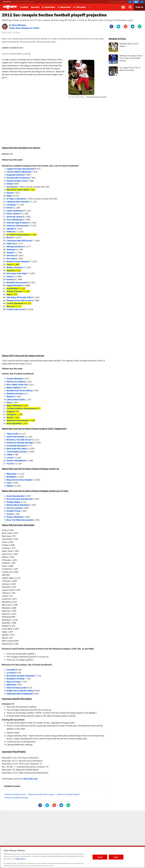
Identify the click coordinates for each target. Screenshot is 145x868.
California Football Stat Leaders (41, 794)
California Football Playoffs (68, 794)
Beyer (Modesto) (14, 405)
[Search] (130, 7)
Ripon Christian (14, 682)
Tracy (9, 264)
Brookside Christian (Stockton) (21, 676)
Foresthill (11, 670)
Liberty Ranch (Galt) (16, 399)
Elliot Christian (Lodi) (16, 688)
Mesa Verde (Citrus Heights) (19, 480)
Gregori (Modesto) (15, 517)
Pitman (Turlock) (14, 291)
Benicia (10, 237)
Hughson (11, 411)
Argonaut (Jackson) (15, 175)
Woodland (11, 477)
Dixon (9, 208)
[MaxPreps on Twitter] (136, 2)
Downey (10, 279)
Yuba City (11, 243)
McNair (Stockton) (15, 267)
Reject (116, 857)
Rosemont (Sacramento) (18, 420)
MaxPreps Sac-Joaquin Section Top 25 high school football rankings (131, 58)
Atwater (10, 252)
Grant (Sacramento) (16, 496)
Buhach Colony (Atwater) (18, 261)
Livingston (11, 414)
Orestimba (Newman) (16, 446)
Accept (100, 857)
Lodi (9, 483)
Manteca (11, 396)
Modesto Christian (15, 393)
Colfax (9, 454)
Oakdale (10, 229)
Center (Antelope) (15, 211)
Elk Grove (11, 255)
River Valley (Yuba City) (17, 384)
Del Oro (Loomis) (14, 508)
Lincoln (10, 458)
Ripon (9, 196)
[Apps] (123, 7)
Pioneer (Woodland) (16, 460)
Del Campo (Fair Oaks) (17, 273)
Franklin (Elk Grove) (16, 309)
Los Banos (11, 205)
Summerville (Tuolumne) (18, 178)
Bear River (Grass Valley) (18, 190)
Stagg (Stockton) (14, 285)
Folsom (10, 276)
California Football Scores (15, 794)
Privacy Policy (20, 859)
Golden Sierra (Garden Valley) (20, 691)
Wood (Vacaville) (14, 423)
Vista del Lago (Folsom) (17, 223)
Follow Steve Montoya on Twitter (24, 28)
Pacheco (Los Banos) (16, 382)
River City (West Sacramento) (20, 520)
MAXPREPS (7, 2)
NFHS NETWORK (27, 2)
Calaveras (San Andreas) (18, 202)
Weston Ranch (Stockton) (18, 505)
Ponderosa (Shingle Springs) (20, 443)
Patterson (11, 231)
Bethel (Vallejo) (14, 387)
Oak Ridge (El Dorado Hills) (19, 297)
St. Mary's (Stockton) (16, 199)
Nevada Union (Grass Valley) (19, 390)
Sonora (10, 514)
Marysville (11, 474)
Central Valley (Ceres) (16, 452)
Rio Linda (11, 258)
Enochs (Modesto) (15, 378)
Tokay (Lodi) (12, 434)
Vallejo (10, 486)
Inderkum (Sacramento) (18, 225)
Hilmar (10, 184)
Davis (9, 402)
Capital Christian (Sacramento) (21, 169)
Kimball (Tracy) (14, 511)
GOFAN (16, 2)
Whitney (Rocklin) (15, 246)
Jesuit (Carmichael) (15, 437)
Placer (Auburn (13, 214)
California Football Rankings (16, 798)
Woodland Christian (16, 679)
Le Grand (11, 673)
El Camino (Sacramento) (18, 235)
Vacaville (11, 270)
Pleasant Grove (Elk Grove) (19, 300)
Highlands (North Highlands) (20, 694)
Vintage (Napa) (13, 502)
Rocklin (10, 417)
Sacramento (12, 187)
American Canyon (15, 217)
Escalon (10, 193)
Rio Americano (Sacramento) (20, 499)
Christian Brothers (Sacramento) (21, 408)
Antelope (11, 249)
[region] (72, 857)
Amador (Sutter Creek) (17, 181)
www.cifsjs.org (30, 779)
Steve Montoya (19, 25)
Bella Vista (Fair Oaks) (17, 448)
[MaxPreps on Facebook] (130, 2)
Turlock (10, 464)
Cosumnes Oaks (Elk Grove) (19, 240)
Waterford (11, 685)
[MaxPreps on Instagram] (142, 2)
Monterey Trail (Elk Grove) (19, 440)
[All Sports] (90, 7)
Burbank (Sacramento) (17, 282)
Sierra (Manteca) (14, 219)
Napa (9, 294)
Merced (10, 306)
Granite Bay (12, 288)
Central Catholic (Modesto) (19, 172)
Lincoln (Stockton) (15, 303)
